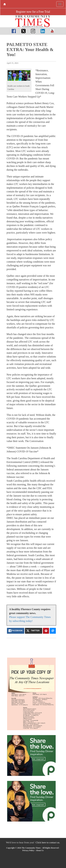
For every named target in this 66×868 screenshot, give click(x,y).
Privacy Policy (28, 850)
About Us (40, 850)
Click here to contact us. (48, 842)
